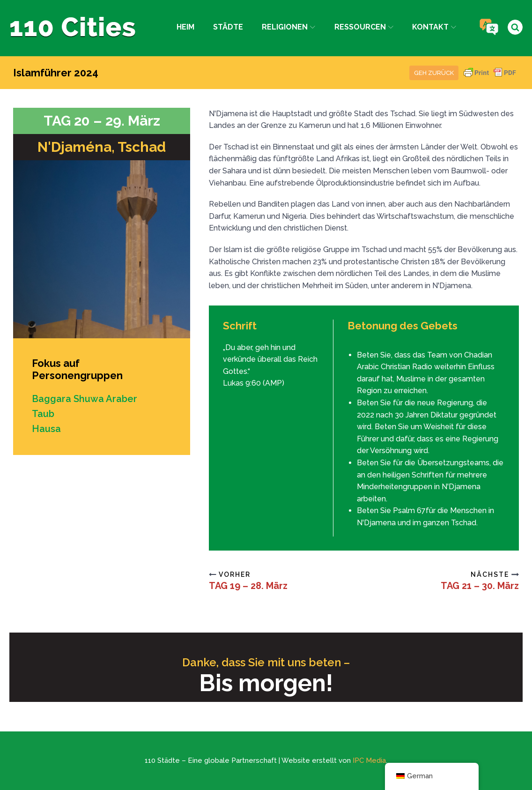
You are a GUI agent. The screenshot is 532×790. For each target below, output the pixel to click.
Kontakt (434, 27)
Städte (228, 27)
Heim (185, 27)
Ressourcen (364, 27)
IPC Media (369, 760)
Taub (43, 414)
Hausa (46, 429)
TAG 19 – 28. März (248, 586)
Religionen (288, 27)
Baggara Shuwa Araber (85, 399)
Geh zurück (434, 73)
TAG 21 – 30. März (480, 586)
